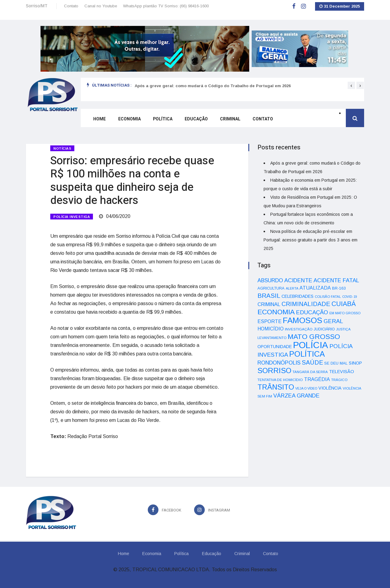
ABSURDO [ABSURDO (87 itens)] (270, 280)
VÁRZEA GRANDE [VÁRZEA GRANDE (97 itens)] (296, 396)
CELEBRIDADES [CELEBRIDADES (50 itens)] (298, 296)
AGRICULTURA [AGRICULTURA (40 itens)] (271, 288)
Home (99, 120)
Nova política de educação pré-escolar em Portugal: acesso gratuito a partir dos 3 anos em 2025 (310, 240)
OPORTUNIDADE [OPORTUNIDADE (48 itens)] (275, 347)
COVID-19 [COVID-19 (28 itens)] (350, 297)
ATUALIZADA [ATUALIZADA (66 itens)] (315, 288)
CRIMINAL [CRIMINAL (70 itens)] (269, 304)
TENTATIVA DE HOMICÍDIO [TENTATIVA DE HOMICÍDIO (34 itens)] (280, 380)
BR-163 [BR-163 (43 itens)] (339, 288)
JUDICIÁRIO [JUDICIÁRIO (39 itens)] (324, 329)
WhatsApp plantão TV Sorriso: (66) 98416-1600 (166, 6)
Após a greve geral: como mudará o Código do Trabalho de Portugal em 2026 (213, 86)
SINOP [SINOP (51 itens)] (355, 363)
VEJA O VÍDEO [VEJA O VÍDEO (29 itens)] (306, 388)
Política (162, 120)
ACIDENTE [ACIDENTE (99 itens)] (298, 280)
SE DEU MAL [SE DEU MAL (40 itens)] (336, 363)
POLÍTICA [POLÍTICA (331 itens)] (307, 354)
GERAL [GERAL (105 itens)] (333, 321)
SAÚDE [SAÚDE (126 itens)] (312, 362)
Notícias (62, 148)
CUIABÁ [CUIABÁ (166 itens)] (344, 304)
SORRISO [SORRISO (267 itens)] (274, 371)
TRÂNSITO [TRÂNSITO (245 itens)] (276, 387)
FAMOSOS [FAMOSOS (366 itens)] (303, 320)
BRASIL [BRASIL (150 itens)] (269, 296)
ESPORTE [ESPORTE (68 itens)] (269, 321)
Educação (196, 120)
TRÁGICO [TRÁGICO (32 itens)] (339, 380)
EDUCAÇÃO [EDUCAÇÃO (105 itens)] (312, 312)
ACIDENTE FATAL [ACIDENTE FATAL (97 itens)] (336, 280)
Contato (71, 6)
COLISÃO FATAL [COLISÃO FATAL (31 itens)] (328, 297)
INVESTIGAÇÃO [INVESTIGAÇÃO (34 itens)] (299, 329)
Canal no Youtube (101, 6)
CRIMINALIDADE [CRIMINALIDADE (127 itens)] (306, 304)
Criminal (230, 120)
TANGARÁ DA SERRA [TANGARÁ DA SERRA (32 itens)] (310, 372)
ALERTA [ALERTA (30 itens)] (292, 288)
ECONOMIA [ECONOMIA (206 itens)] (276, 312)
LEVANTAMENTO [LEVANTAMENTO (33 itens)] (272, 338)
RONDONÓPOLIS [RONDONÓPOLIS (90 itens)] (279, 363)
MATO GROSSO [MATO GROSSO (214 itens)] (314, 337)
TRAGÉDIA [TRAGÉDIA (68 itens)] (317, 379)
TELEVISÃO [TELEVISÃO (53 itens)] (342, 372)
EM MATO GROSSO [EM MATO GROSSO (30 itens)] (345, 313)
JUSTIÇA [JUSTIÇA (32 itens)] (343, 329)
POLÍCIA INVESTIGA (72, 216)
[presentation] (351, 85)
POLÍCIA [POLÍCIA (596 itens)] (311, 345)
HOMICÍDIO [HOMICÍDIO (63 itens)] (271, 329)
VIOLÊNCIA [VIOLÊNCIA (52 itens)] (330, 388)
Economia (129, 120)
